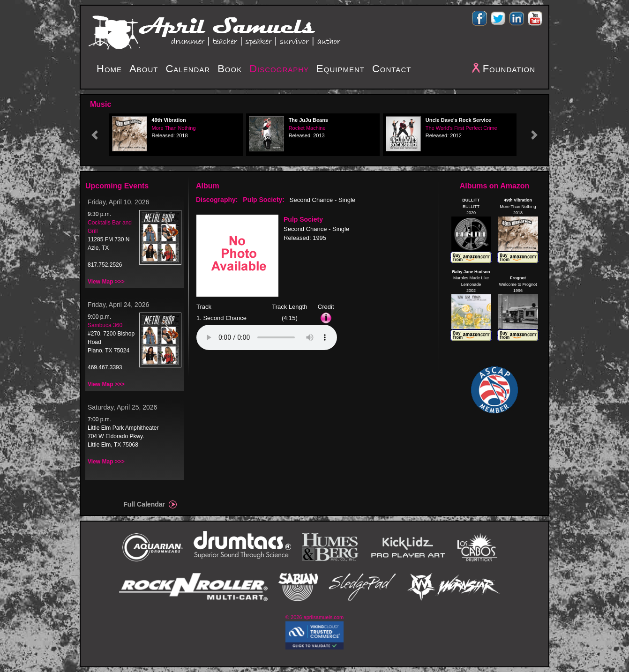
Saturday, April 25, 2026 (122, 407)
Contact (392, 69)
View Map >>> (106, 282)
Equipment (341, 69)
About (144, 69)
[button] (95, 135)
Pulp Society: (264, 200)
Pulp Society (303, 219)
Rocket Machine (307, 128)
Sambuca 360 (105, 325)
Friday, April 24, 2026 (118, 305)
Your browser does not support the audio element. (267, 337)
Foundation (509, 69)
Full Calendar (144, 504)
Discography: (217, 200)
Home (109, 69)
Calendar (188, 69)
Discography (279, 69)
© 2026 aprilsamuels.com (314, 617)
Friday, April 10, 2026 (118, 202)
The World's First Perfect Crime (461, 128)
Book (230, 69)
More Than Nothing (174, 128)
